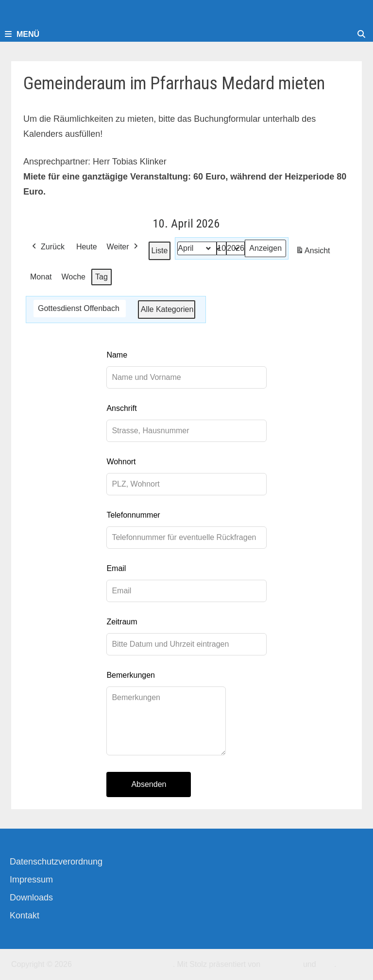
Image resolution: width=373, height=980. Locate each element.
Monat (41, 277)
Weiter (123, 247)
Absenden (149, 784)
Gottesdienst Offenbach (79, 308)
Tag (102, 277)
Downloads (31, 898)
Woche (74, 277)
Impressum (31, 880)
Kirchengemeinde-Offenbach (123, 964)
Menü (22, 34)
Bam (326, 964)
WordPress (282, 964)
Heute (87, 247)
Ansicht (314, 252)
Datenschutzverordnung (56, 862)
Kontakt (25, 915)
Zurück (47, 247)
